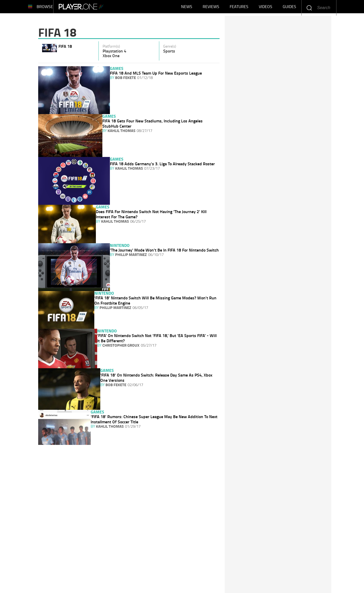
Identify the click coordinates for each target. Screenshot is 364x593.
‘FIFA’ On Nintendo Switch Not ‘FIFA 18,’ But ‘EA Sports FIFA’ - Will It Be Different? (157, 338)
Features (239, 8)
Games (117, 68)
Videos (266, 8)
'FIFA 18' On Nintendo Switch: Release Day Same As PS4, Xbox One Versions (156, 378)
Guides (289, 8)
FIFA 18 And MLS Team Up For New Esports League (156, 73)
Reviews (211, 8)
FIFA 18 (65, 46)
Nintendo (120, 245)
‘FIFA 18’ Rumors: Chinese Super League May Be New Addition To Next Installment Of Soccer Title (154, 419)
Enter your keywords (309, 8)
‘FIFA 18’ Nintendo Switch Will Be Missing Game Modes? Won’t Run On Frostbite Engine (155, 300)
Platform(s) (111, 46)
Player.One (97, 8)
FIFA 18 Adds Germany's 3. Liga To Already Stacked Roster (162, 164)
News (187, 8)
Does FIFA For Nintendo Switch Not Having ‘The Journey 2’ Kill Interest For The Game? (151, 214)
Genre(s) (170, 46)
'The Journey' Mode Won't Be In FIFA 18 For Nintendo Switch (164, 250)
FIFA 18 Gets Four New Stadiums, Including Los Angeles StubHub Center (153, 123)
